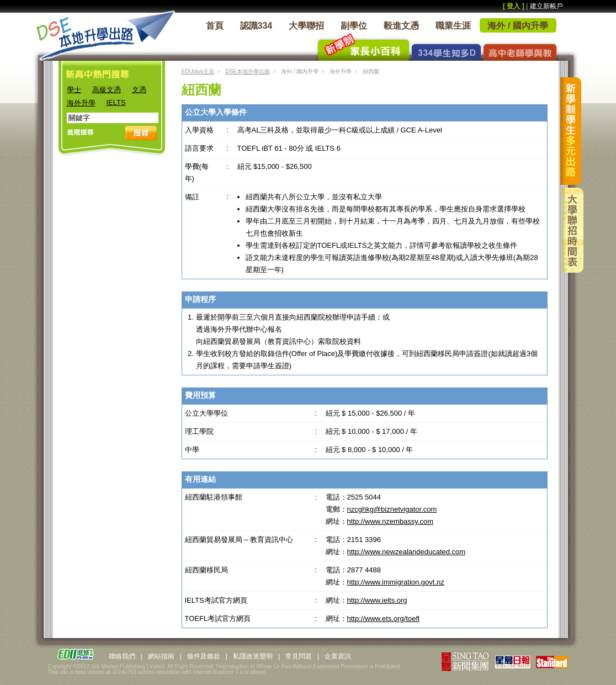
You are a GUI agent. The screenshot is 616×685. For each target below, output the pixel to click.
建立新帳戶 (546, 6)
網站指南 (161, 656)
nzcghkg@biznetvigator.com (392, 509)
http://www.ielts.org (377, 600)
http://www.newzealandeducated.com (407, 552)
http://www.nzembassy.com (391, 521)
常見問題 (299, 656)
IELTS (116, 102)
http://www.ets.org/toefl (384, 618)
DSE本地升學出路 (248, 71)
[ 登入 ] (514, 6)
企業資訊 (338, 656)
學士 (74, 90)
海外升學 (81, 103)
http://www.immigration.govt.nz (396, 582)
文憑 (139, 90)
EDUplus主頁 (198, 71)
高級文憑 (107, 90)
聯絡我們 (122, 656)
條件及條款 (204, 656)
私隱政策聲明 (253, 656)
